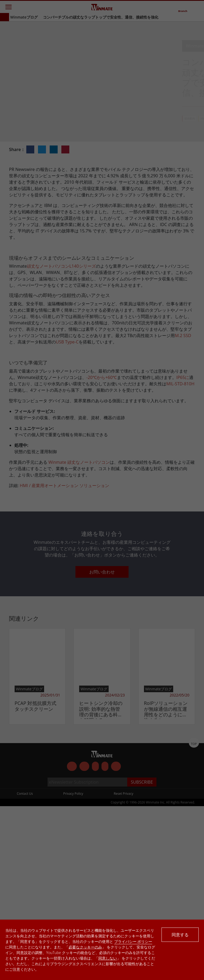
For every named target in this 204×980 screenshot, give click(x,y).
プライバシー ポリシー (133, 941)
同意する (180, 935)
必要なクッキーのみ (85, 947)
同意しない (108, 958)
